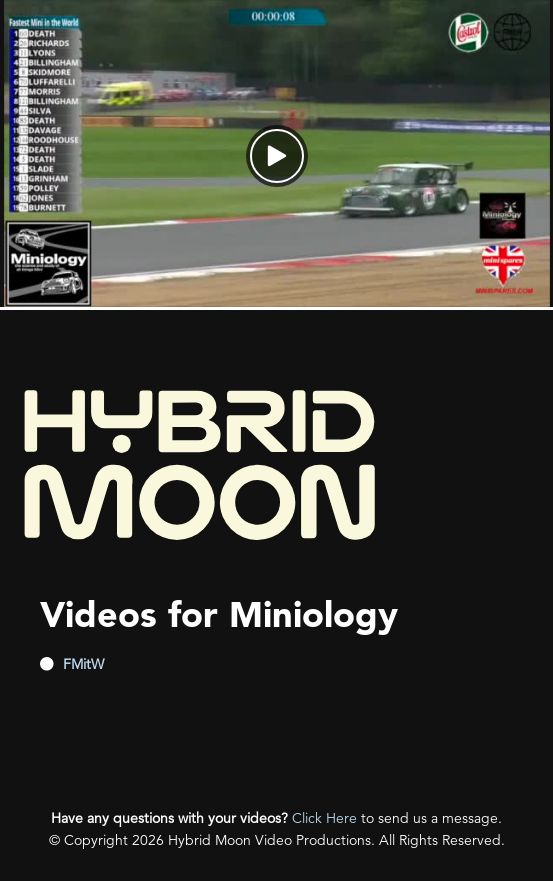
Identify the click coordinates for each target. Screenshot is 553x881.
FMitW (83, 664)
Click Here (324, 818)
